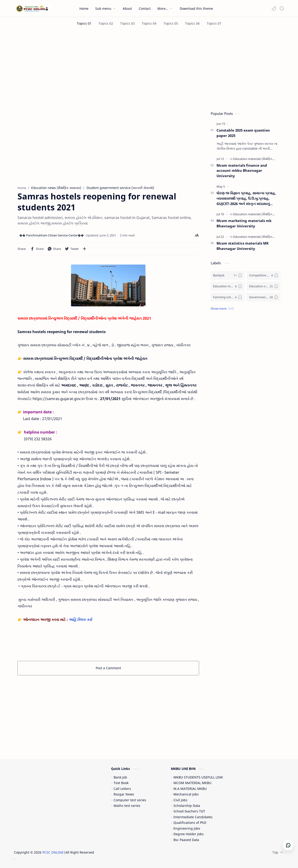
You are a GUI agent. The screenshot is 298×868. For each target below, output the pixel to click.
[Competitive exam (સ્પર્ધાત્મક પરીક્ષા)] (264, 275)
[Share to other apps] (85, 249)
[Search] (282, 8)
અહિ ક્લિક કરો (81, 620)
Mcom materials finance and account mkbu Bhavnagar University (242, 171)
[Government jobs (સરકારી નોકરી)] (264, 297)
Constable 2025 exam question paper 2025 (243, 133)
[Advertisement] (149, 69)
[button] (274, 8)
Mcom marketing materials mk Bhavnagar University (244, 223)
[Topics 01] (84, 23)
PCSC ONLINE (53, 852)
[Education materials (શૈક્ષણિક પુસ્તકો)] (259, 159)
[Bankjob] (228, 275)
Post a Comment (108, 668)
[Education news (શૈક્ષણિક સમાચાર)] (264, 286)
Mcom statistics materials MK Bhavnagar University (243, 246)
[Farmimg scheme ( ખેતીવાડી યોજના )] (228, 297)
